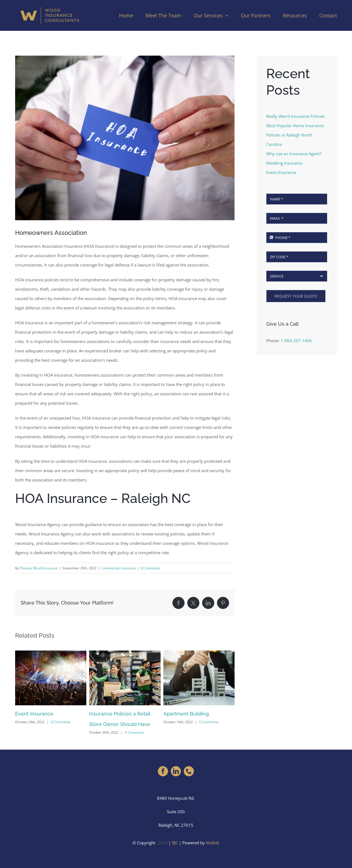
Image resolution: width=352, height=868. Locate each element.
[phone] (189, 771)
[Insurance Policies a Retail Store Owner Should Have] (125, 653)
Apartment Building (186, 714)
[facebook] (163, 771)
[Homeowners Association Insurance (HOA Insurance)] (125, 138)
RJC (175, 843)
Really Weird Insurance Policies (295, 116)
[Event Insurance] (51, 653)
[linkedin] (176, 771)
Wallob (213, 843)
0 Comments (150, 568)
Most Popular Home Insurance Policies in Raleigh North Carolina (295, 135)
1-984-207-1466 (296, 341)
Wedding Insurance (284, 163)
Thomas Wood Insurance (39, 568)
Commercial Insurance (119, 568)
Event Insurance (34, 714)
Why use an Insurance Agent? (294, 154)
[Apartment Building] (199, 653)
